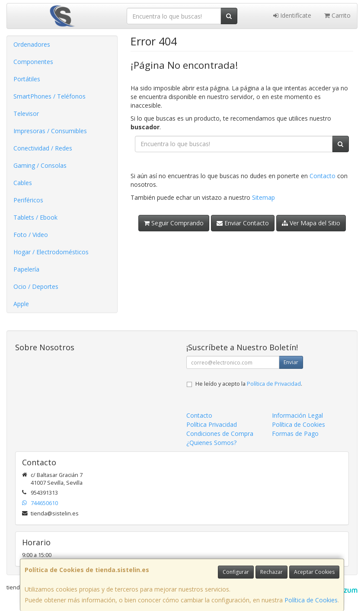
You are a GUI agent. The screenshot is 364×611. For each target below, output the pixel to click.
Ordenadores (32, 44)
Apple (21, 304)
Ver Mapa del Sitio (311, 223)
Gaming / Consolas (40, 165)
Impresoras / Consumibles (50, 131)
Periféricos (28, 200)
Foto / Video (31, 235)
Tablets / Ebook (35, 217)
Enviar (291, 362)
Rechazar (271, 572)
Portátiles (27, 79)
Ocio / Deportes (36, 286)
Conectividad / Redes (43, 148)
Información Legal (297, 415)
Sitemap (263, 197)
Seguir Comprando (174, 223)
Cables (23, 183)
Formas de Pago (295, 433)
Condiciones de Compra (220, 433)
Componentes (33, 62)
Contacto (322, 176)
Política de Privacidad (274, 384)
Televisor (26, 114)
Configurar (236, 572)
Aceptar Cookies (314, 572)
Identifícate (292, 15)
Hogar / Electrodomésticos (51, 252)
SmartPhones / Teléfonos (49, 96)
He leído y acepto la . (249, 384)
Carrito (337, 15)
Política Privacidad (212, 424)
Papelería (26, 269)
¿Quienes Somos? (211, 443)
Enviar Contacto (243, 223)
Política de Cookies (311, 600)
